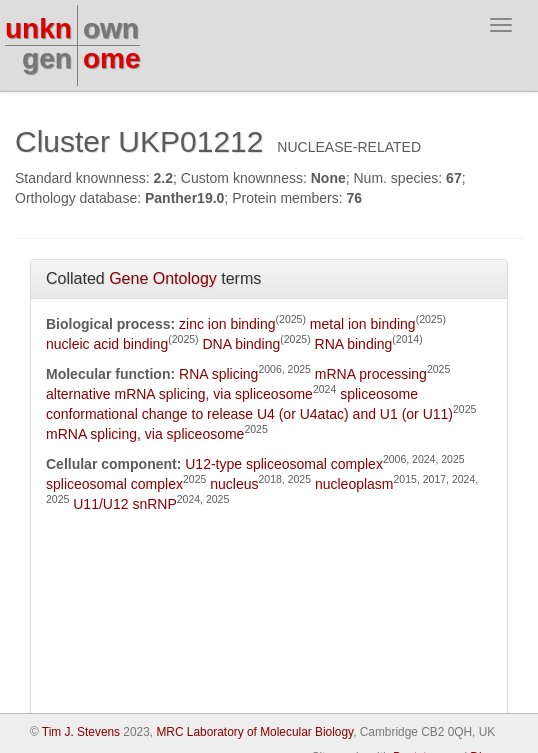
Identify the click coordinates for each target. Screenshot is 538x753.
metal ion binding (363, 324)
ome (112, 58)
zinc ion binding (227, 324)
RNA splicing (218, 374)
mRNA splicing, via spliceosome (145, 434)
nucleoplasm (354, 484)
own (111, 28)
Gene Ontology (163, 278)
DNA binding (241, 344)
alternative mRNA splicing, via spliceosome (179, 394)
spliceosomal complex (114, 484)
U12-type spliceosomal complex (284, 464)
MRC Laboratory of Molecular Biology (254, 732)
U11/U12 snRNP (125, 504)
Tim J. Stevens (81, 732)
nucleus (234, 484)
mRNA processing (371, 374)
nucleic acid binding (107, 344)
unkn (38, 28)
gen (47, 58)
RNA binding (354, 344)
